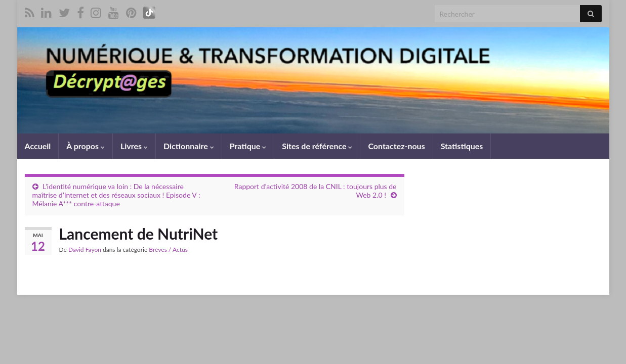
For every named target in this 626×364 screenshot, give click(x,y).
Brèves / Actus (168, 249)
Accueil (38, 146)
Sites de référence (317, 146)
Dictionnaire (189, 146)
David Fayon (85, 249)
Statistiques (462, 146)
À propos (86, 146)
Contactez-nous (396, 146)
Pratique (248, 146)
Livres (134, 146)
